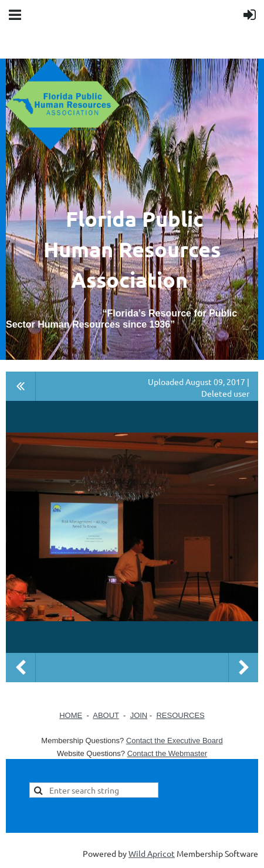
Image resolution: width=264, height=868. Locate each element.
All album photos (21, 386)
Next (243, 668)
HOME (71, 715)
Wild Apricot (152, 853)
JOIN (139, 715)
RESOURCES (180, 715)
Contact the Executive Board (175, 741)
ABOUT (106, 715)
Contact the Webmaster (167, 753)
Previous (21, 668)
